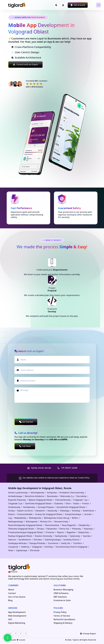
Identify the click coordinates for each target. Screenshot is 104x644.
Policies (58, 608)
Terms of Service (62, 616)
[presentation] (34, 411)
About (11, 590)
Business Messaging (63, 590)
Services (13, 608)
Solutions (60, 585)
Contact (12, 593)
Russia (68, 488)
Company (13, 585)
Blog (10, 600)
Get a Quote (78, 5)
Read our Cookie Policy (79, 478)
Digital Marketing (17, 623)
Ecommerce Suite (62, 600)
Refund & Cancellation (64, 619)
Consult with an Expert (25, 64)
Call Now (25, 446)
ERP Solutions (60, 597)
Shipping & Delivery (63, 623)
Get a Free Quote (17, 597)
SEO (10, 619)
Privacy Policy (60, 612)
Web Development (17, 616)
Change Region (88, 634)
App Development (17, 612)
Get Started (26, 422)
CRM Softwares (61, 593)
